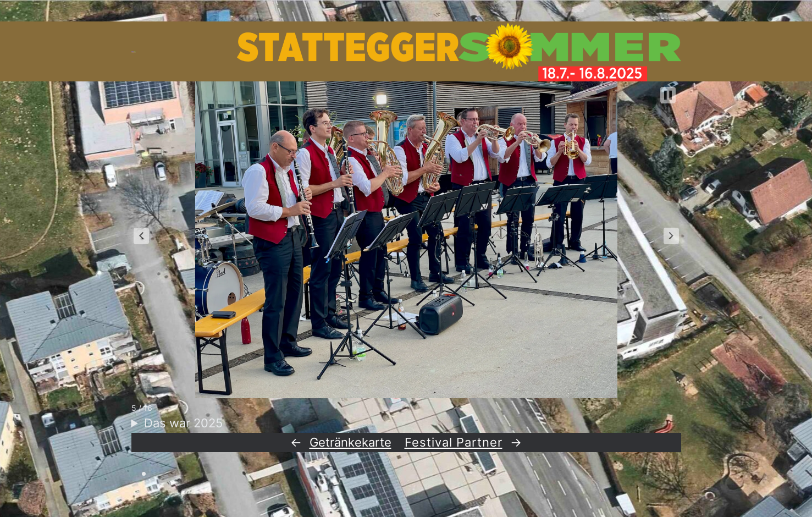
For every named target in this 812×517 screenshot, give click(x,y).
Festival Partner (454, 442)
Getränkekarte (350, 442)
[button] (141, 236)
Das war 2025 (183, 423)
